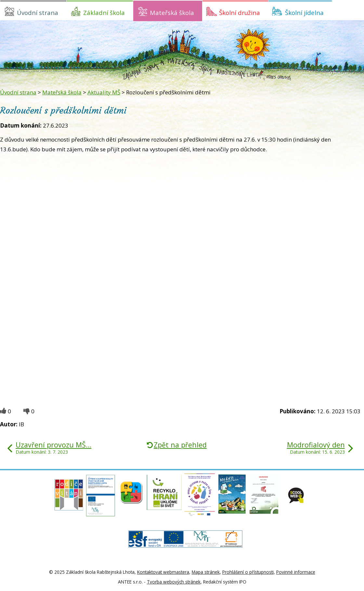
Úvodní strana (38, 13)
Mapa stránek (206, 572)
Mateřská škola (172, 13)
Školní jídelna (304, 13)
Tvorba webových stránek (174, 582)
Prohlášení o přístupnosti (248, 572)
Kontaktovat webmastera (163, 572)
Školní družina (240, 13)
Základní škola (104, 13)
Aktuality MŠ (104, 92)
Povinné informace (296, 572)
